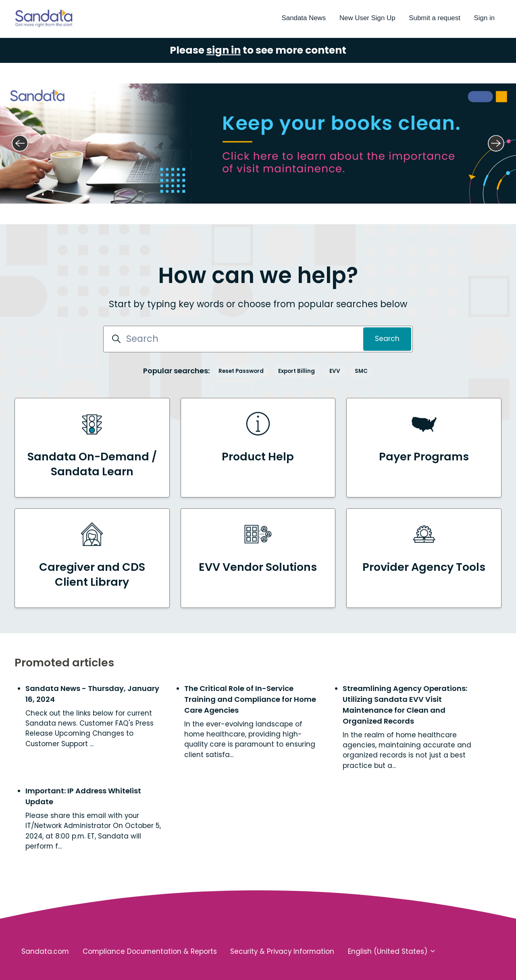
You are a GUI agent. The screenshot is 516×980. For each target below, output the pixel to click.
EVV (335, 369)
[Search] (258, 337)
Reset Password (241, 369)
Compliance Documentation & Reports (150, 950)
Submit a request (434, 18)
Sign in (485, 18)
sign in (224, 49)
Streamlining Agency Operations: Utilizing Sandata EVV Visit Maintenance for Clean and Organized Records (405, 703)
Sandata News (304, 18)
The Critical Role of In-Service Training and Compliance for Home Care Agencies (250, 697)
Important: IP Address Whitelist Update (83, 795)
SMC (361, 369)
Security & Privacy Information (282, 950)
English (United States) (392, 950)
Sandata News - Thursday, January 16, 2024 (92, 692)
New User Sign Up (367, 18)
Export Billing (296, 369)
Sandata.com (45, 950)
